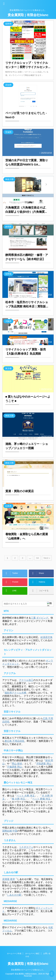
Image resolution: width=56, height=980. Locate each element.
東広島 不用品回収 (14, 741)
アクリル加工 (26, 680)
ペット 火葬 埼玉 (26, 796)
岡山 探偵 (17, 764)
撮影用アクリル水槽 (15, 693)
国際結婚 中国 (10, 831)
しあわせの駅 (14, 895)
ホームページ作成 (14, 954)
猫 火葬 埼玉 (18, 799)
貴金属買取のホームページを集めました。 (28, 970)
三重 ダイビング (40, 618)
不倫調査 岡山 (14, 767)
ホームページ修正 (32, 954)
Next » (47, 558)
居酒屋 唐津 (9, 879)
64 (38, 558)
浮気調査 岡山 (44, 764)
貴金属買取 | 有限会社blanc (28, 15)
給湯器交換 (46, 637)
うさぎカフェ (26, 847)
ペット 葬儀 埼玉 (41, 799)
